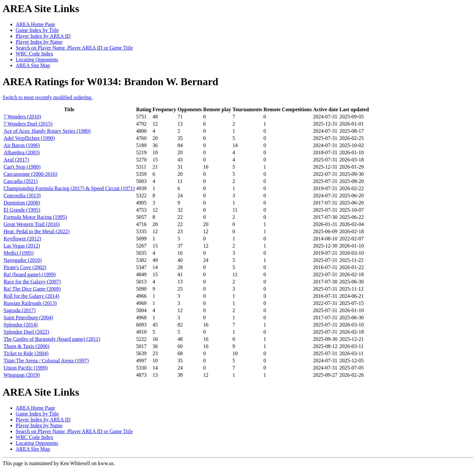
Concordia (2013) (22, 196)
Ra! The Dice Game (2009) (32, 289)
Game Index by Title (37, 30)
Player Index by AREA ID (43, 36)
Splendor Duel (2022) (26, 332)
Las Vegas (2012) (22, 246)
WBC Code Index (34, 54)
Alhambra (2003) (22, 152)
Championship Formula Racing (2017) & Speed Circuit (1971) (69, 188)
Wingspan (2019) (22, 375)
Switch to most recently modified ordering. (48, 97)
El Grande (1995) (22, 210)
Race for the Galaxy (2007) (32, 282)
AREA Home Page (35, 24)
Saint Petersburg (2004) (28, 318)
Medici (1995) (19, 253)
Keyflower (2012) (22, 239)
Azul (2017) (16, 160)
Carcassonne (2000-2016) (31, 174)
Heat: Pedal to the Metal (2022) (37, 231)
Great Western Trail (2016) (32, 224)
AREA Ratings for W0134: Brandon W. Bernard (110, 82)
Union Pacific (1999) (26, 368)
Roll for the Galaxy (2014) (31, 296)
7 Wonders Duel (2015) (28, 124)
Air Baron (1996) (22, 145)
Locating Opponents (37, 60)
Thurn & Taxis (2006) (26, 346)
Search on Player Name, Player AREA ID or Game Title (74, 48)
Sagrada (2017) (20, 310)
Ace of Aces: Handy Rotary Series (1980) (47, 131)
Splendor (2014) (21, 325)
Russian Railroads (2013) (30, 303)
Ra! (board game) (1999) (30, 274)
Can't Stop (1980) (22, 167)
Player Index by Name (39, 42)
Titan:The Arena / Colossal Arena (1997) (46, 361)
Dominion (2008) (22, 203)
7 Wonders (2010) (22, 117)
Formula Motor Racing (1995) (35, 217)
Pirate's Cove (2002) (25, 267)
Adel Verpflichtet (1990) (29, 138)
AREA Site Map (33, 65)
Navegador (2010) (23, 260)
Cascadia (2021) (21, 181)
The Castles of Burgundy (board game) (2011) (52, 339)
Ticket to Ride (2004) (26, 353)
